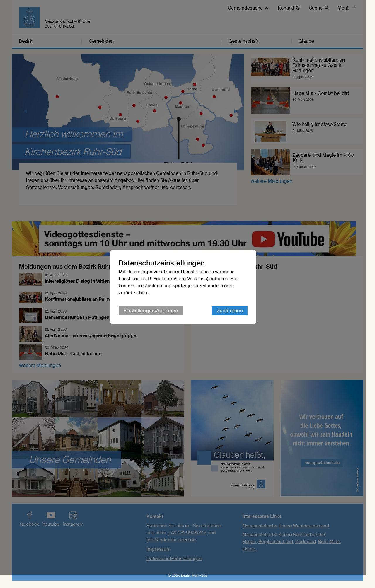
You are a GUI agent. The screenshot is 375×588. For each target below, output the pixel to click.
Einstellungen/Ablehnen (155, 318)
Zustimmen (234, 318)
